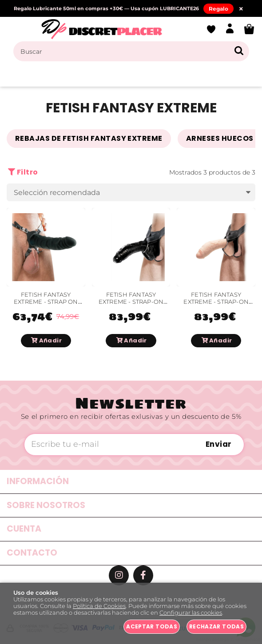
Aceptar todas (152, 626)
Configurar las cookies (191, 613)
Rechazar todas (216, 626)
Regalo (218, 9)
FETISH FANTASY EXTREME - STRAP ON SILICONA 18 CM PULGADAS (46, 306)
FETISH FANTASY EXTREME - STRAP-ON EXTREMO (216, 302)
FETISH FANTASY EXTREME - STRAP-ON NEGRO (131, 302)
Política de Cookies (99, 606)
